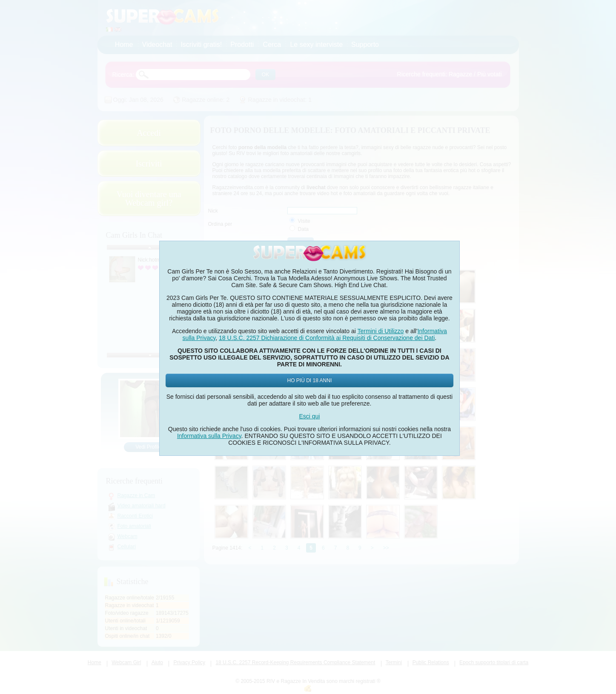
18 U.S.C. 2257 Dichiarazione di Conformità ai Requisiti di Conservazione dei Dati (327, 338)
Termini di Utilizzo (380, 331)
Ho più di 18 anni (310, 380)
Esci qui (309, 416)
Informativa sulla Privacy (209, 436)
